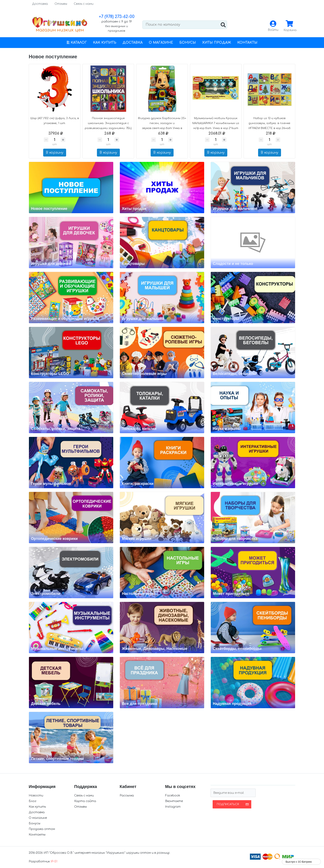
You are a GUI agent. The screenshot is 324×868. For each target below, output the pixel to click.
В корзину (55, 153)
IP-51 (54, 861)
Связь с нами (84, 4)
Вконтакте (174, 801)
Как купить (105, 43)
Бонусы (188, 43)
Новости (36, 796)
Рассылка (127, 796)
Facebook (173, 796)
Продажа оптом (42, 829)
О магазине (161, 43)
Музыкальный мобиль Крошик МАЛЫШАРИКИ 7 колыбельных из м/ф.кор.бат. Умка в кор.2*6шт (216, 123)
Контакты (247, 43)
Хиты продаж (217, 43)
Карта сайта (85, 801)
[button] (77, 43)
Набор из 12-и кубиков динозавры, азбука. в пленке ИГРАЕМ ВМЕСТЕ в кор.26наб (270, 123)
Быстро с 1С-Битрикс (299, 862)
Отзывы (61, 4)
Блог (33, 801)
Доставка (40, 4)
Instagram (173, 807)
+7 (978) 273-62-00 (117, 17)
